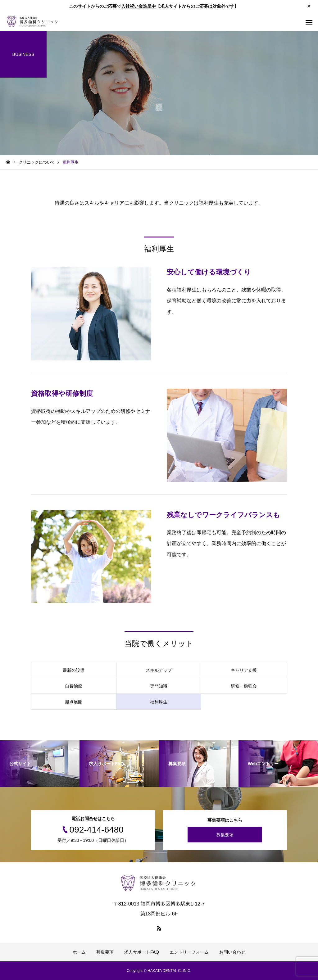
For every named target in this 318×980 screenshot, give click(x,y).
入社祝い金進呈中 (139, 6)
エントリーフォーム (189, 952)
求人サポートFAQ (142, 952)
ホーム (79, 952)
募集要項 (225, 834)
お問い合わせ (232, 952)
